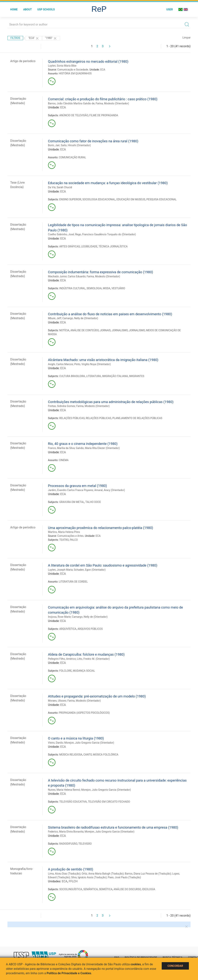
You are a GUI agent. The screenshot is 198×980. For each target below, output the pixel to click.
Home (14, 9)
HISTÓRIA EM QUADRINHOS (75, 73)
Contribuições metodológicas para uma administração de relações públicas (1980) (111, 402)
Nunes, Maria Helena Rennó (64, 790)
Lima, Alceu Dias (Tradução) (64, 874)
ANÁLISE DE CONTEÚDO (84, 330)
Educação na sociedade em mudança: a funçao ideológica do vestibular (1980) (108, 183)
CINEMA (64, 460)
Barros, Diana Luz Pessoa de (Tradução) (148, 874)
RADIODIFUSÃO (68, 844)
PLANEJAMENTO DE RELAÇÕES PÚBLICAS (137, 418)
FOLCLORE (65, 671)
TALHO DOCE (93, 502)
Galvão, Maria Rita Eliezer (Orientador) (98, 448)
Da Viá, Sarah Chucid (60, 187)
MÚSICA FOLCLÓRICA (106, 755)
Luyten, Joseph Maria (60, 570)
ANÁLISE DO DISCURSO (127, 889)
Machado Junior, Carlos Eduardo (67, 276)
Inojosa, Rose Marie (59, 617)
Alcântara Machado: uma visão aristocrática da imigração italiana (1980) (103, 360)
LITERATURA (94, 376)
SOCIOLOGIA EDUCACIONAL (99, 199)
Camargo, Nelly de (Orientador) (80, 318)
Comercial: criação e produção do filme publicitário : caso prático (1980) (103, 99)
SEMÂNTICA (91, 889)
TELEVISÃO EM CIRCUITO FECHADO (109, 802)
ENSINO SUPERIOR (70, 199)
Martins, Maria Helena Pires (64, 532)
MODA (107, 288)
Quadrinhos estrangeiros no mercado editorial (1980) (88, 61)
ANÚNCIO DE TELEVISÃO (74, 115)
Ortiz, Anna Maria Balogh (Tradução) (103, 874)
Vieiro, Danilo (56, 743)
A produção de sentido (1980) (71, 869)
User (170, 9)
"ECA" (34, 38)
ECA (103, 70)
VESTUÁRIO (118, 288)
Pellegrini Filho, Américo (62, 659)
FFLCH (73, 881)
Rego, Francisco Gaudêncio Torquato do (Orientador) (106, 234)
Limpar (187, 38)
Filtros (15, 38)
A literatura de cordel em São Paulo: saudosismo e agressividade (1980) (103, 565)
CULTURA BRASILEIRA (72, 376)
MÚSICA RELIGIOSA (71, 755)
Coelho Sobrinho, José (61, 234)
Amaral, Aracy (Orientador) (110, 490)
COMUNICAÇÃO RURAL (72, 157)
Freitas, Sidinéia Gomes (62, 406)
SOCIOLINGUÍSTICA (71, 889)
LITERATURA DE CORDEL (73, 582)
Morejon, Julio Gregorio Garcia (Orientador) (89, 743)
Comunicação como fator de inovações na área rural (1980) (93, 141)
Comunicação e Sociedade (73, 70)
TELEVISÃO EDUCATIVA (73, 802)
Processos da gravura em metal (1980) (78, 486)
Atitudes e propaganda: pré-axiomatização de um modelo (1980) (97, 696)
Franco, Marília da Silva (61, 448)
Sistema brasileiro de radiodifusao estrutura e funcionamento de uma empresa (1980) (113, 827)
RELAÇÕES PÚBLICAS (72, 418)
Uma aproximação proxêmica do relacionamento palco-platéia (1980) (101, 528)
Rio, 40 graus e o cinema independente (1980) (83, 444)
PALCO (74, 540)
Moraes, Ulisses (57, 701)
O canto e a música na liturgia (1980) (76, 738)
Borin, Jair (54, 145)
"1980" (51, 38)
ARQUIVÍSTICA (68, 629)
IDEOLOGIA (149, 889)
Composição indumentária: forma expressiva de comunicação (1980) (101, 272)
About (28, 9)
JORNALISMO (120, 330)
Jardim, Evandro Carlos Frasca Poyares (71, 490)
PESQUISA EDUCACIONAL (162, 199)
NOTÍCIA (64, 330)
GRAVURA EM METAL (72, 502)
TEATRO (64, 540)
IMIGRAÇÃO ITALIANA (115, 376)
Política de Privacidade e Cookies (69, 973)
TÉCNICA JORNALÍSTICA (113, 246)
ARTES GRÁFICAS (70, 246)
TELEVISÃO (85, 844)
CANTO (88, 755)
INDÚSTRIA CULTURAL (72, 288)
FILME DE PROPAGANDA (104, 115)
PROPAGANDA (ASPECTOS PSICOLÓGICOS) (84, 713)
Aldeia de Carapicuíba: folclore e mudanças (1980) (86, 654)
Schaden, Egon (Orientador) (90, 570)
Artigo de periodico (23, 61)
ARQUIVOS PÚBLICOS (90, 629)
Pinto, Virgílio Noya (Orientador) (92, 364)
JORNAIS (105, 330)
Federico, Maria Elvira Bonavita (66, 832)
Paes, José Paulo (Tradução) (124, 877)
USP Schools (46, 9)
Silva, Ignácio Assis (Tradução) (89, 877)
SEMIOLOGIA (94, 288)
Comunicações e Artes (70, 536)
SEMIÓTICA (106, 889)
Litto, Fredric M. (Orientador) (93, 659)
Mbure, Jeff (55, 318)
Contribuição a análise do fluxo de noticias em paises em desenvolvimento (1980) (110, 314)
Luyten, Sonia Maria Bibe (62, 66)
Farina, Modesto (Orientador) (112, 103)
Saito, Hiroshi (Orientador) (76, 145)
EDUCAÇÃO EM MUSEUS (131, 199)
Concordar (175, 966)
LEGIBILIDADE (89, 246)
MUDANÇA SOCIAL (84, 671)
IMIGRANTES (137, 376)
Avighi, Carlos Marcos (61, 364)
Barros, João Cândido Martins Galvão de (71, 103)
